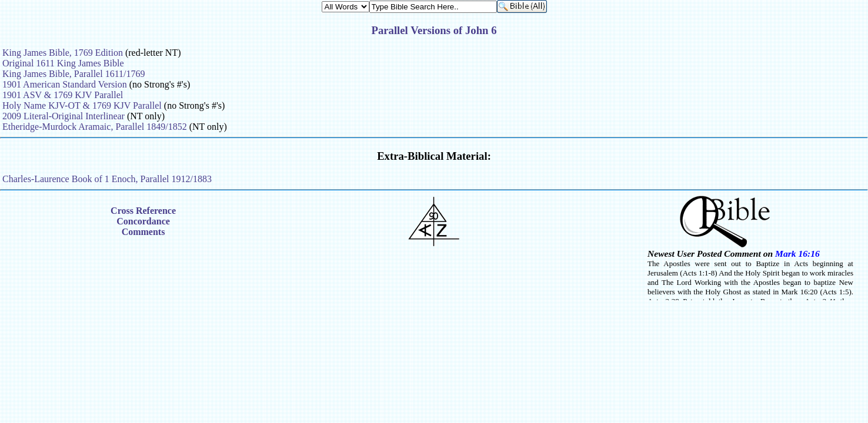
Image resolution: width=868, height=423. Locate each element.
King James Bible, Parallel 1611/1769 (74, 74)
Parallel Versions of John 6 (434, 30)
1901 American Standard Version (65, 84)
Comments (143, 232)
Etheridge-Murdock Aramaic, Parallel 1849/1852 (95, 127)
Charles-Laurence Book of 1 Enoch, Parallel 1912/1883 (107, 179)
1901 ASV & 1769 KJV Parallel (63, 95)
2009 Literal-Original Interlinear (64, 116)
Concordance (143, 221)
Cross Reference (143, 211)
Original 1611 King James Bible (63, 63)
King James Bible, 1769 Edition (63, 53)
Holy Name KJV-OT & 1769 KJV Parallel (82, 105)
